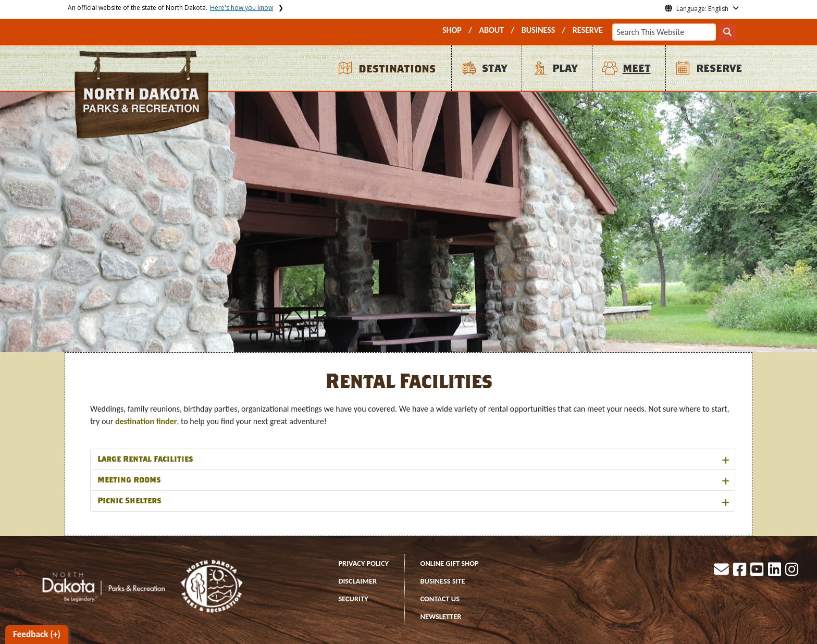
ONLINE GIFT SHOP (449, 563)
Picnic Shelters (129, 501)
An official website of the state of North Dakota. (170, 8)
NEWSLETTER (441, 616)
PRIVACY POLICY (363, 563)
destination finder (146, 421)
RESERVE (588, 30)
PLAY (565, 69)
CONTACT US (440, 599)
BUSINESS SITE (442, 581)
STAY (494, 69)
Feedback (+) (37, 634)
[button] (722, 572)
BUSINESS (539, 30)
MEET (637, 69)
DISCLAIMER (357, 581)
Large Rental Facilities (145, 459)
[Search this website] (727, 32)
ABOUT (491, 30)
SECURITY (353, 599)
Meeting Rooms (129, 480)
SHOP (452, 30)
